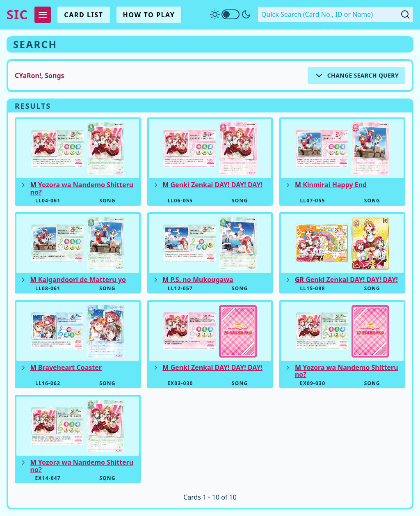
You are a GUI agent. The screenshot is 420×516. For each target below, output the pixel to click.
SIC (17, 15)
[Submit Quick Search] (405, 14)
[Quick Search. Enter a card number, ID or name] (336, 14)
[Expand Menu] (43, 15)
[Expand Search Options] (356, 76)
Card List (83, 15)
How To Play (149, 15)
